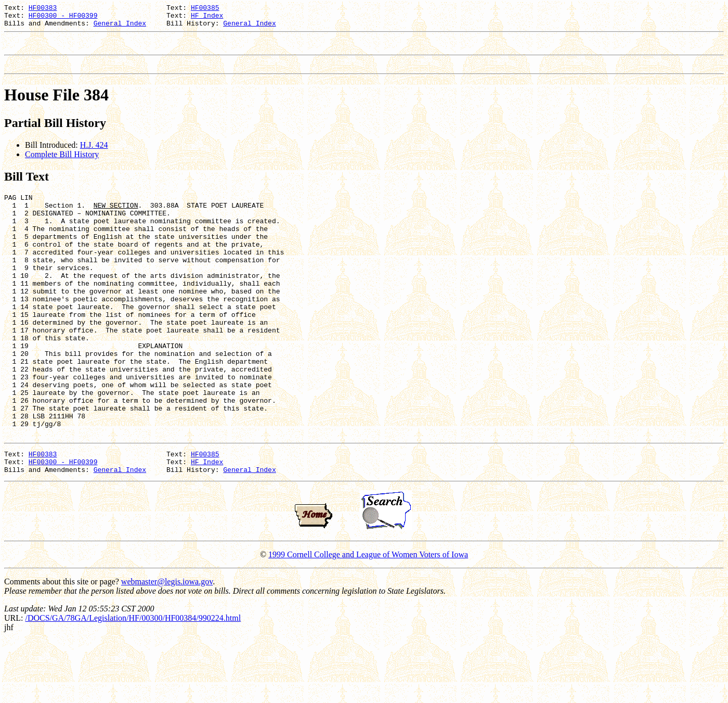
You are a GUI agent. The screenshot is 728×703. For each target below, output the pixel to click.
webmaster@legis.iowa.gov (167, 644)
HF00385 (205, 9)
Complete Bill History (62, 164)
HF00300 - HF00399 (63, 18)
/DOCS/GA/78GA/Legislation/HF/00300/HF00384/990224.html (133, 680)
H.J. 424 (94, 154)
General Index (120, 28)
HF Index (207, 18)
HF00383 (43, 9)
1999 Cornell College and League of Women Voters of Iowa (368, 617)
